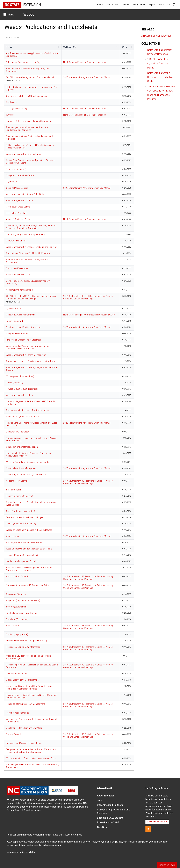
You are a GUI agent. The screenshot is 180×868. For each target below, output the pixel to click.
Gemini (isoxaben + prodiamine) (21, 524)
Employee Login (167, 865)
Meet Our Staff (113, 5)
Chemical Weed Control (17, 188)
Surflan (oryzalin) (14, 490)
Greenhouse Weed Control (18, 207)
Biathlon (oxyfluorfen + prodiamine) (23, 680)
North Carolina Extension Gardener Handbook (85, 62)
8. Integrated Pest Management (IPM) (23, 62)
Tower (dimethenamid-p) (17, 713)
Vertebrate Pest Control (17, 481)
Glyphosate (11, 102)
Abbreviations (12, 536)
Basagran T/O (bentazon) (18, 432)
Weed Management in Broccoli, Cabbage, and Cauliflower (33, 247)
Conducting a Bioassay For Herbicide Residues (28, 253)
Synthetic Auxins (14, 309)
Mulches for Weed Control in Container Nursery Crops (31, 758)
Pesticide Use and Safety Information (23, 327)
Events (126, 5)
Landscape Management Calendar (22, 561)
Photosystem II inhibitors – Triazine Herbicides (28, 410)
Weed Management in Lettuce (20, 395)
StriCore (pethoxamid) (16, 607)
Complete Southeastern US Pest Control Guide (28, 585)
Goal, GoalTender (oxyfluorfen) (20, 511)
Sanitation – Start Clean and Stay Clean (24, 728)
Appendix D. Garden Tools (18, 219)
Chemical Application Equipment (21, 468)
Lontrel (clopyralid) (15, 321)
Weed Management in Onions (20, 201)
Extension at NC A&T (108, 822)
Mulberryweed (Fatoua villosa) (20, 376)
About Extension (106, 796)
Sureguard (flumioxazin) (17, 334)
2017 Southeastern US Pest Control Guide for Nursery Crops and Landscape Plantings (31, 297)
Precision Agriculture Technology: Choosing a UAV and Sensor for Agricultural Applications (32, 227)
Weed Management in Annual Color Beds (25, 194)
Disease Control (13, 734)
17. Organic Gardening (16, 109)
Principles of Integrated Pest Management (25, 704)
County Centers (139, 5)
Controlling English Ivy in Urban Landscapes (26, 96)
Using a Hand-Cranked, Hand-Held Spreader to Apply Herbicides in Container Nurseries (30, 688)
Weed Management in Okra (19, 275)
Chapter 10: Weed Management (21, 315)
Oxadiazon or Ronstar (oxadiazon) (22, 447)
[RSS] (148, 829)
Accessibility (29, 852)
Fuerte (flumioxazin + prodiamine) (22, 613)
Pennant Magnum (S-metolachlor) (22, 555)
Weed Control (12, 626)
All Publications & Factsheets (156, 36)
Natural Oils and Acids (16, 674)
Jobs (100, 800)
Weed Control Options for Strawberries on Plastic (29, 549)
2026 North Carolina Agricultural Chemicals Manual (30, 77)
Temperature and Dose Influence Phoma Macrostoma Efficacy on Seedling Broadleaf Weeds (31, 751)
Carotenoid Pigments (16, 594)
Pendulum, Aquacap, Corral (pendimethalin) (26, 475)
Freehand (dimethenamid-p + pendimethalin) (26, 641)
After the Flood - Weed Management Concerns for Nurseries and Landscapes (29, 569)
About (100, 5)
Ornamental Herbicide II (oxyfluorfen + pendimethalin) (31, 361)
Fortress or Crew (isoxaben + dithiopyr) (24, 517)
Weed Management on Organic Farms (24, 154)
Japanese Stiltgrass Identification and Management (30, 121)
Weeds (29, 15)
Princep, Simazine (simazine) (20, 496)
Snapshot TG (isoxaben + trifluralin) (23, 417)
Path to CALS (164, 5)
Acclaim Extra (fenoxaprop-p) (20, 290)
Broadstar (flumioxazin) (17, 619)
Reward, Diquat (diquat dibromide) (22, 389)
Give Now (102, 827)
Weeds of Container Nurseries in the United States (29, 530)
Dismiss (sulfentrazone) (17, 268)
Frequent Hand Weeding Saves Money (24, 743)
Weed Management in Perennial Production (26, 355)
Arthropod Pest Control (17, 577)
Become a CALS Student (110, 818)
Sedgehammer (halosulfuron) (20, 176)
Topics (152, 5)
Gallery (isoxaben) (15, 383)
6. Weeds (10, 115)
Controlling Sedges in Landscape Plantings (26, 235)
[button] (59, 47)
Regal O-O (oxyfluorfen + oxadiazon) (23, 601)
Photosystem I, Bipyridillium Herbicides (24, 543)
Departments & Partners (110, 805)
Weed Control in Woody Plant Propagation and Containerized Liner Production (28, 347)
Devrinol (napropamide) (17, 634)
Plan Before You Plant (16, 213)
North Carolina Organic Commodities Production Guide (89, 315)
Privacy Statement (72, 835)
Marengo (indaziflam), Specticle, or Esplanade (27, 462)
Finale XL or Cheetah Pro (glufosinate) (24, 340)
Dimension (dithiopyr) (16, 169)
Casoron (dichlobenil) (16, 241)
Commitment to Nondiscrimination (34, 835)
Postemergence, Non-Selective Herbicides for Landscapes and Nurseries (27, 129)
